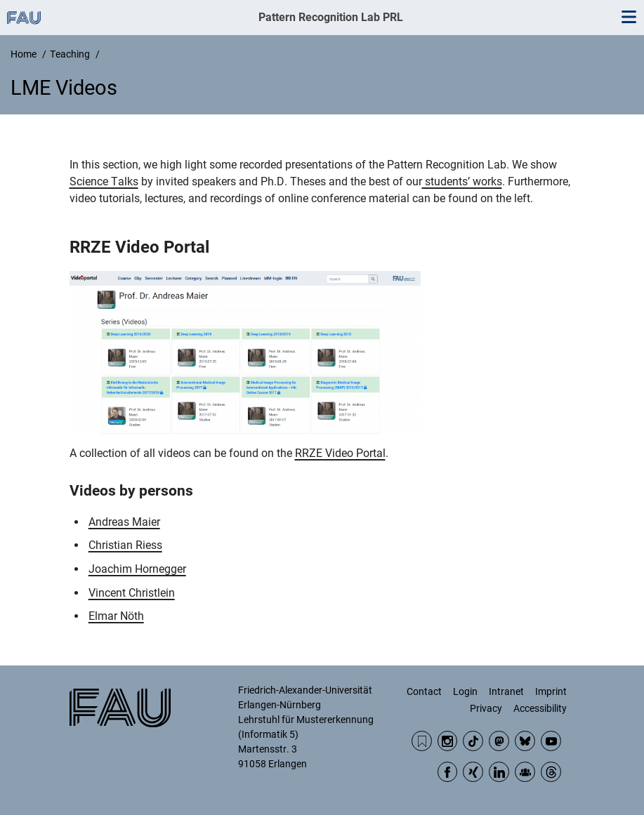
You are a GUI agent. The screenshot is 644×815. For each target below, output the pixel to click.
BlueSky (525, 741)
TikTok (473, 741)
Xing (473, 772)
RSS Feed (422, 741)
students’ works (462, 181)
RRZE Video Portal (340, 453)
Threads (551, 772)
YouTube (551, 741)
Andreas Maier (124, 522)
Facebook (448, 772)
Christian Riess (125, 545)
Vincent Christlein (132, 593)
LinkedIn (499, 772)
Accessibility (540, 708)
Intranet (506, 691)
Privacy (486, 708)
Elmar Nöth (116, 616)
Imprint (551, 691)
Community (525, 772)
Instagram (448, 741)
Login (465, 691)
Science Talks (104, 181)
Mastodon (499, 741)
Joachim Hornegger (137, 569)
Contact (424, 691)
